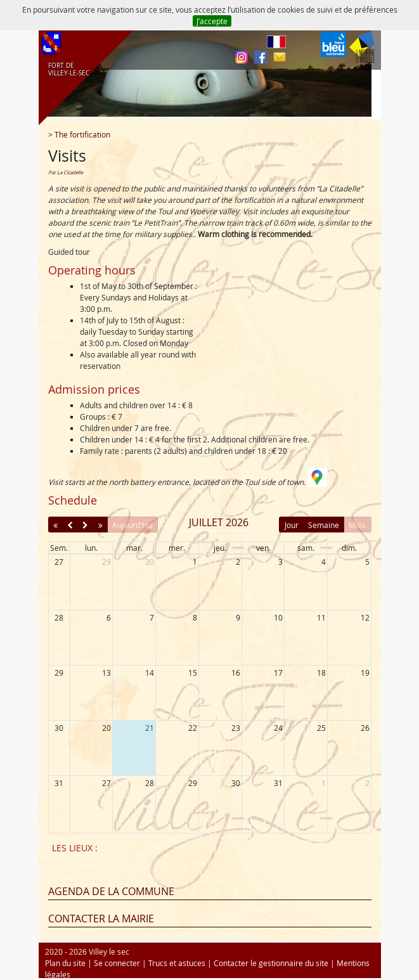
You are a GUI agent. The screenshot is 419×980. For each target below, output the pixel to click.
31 (59, 783)
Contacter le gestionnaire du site (271, 963)
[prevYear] (55, 525)
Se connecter (117, 963)
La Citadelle (70, 172)
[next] (85, 525)
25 (321, 728)
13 (106, 673)
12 (365, 617)
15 (193, 673)
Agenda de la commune (111, 891)
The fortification (82, 134)
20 (106, 728)
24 (278, 728)
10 (278, 617)
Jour (292, 525)
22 (193, 728)
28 (59, 617)
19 (365, 673)
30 (150, 562)
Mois (357, 525)
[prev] (70, 525)
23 (236, 728)
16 (236, 673)
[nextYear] (100, 525)
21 (150, 728)
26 (365, 728)
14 (150, 673)
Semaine (324, 525)
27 (59, 562)
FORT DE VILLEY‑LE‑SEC (67, 70)
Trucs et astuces (177, 963)
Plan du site (65, 963)
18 (321, 673)
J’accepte (212, 21)
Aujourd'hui (132, 525)
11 (321, 617)
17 (278, 673)
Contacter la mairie (101, 919)
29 (106, 562)
